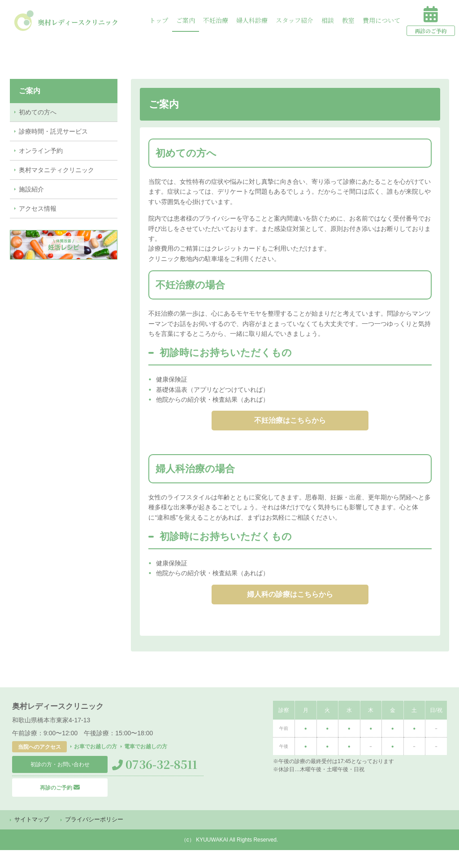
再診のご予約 (60, 803)
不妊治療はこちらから (290, 424)
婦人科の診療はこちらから (290, 606)
